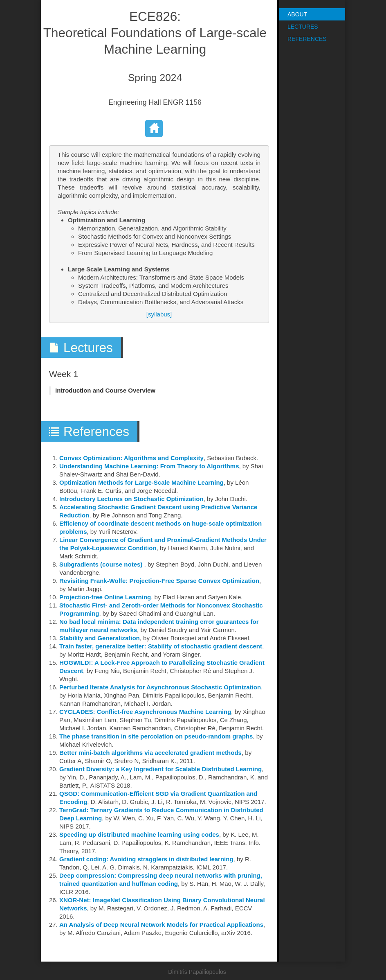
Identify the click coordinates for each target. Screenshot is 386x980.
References (307, 39)
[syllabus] (159, 314)
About (297, 14)
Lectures (303, 27)
